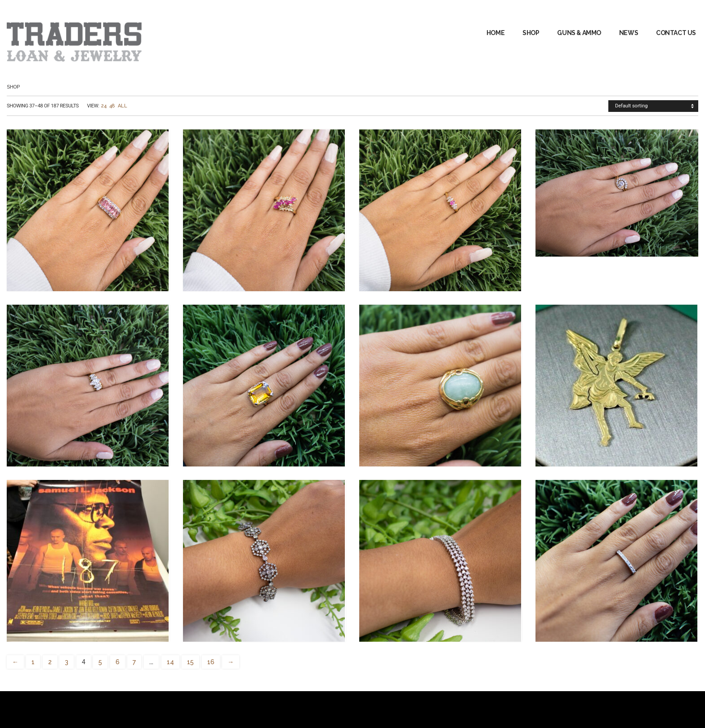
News (629, 33)
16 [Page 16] (211, 662)
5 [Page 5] (100, 662)
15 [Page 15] (190, 662)
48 (112, 106)
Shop (531, 33)
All (122, 106)
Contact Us (676, 33)
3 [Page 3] (67, 662)
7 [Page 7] (134, 662)
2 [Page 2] (50, 662)
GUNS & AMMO (579, 33)
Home (495, 33)
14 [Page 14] (170, 662)
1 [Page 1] (33, 662)
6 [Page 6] (118, 662)
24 (104, 106)
